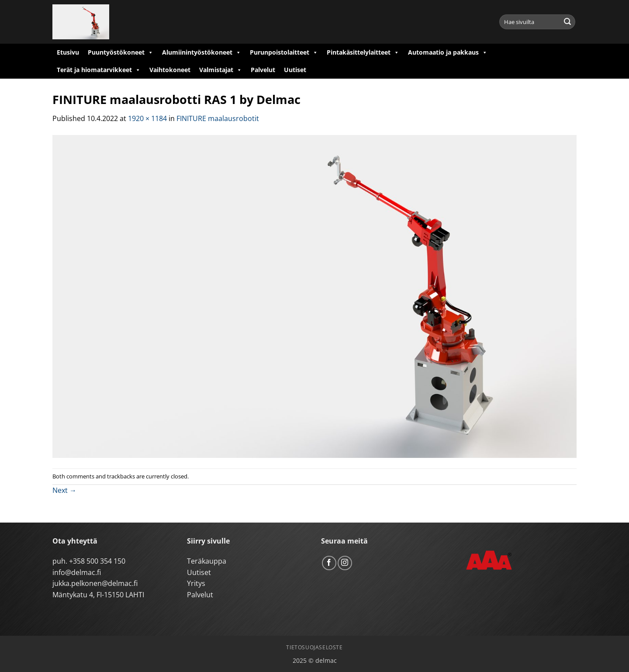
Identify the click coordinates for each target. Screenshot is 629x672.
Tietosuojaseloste (314, 647)
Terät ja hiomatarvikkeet (99, 70)
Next (64, 490)
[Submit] (567, 22)
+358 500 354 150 (97, 561)
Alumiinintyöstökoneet (202, 52)
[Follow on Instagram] (345, 563)
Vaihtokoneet (170, 70)
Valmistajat (221, 70)
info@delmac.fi (77, 572)
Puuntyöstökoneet (121, 52)
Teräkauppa (207, 561)
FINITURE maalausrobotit (218, 118)
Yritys (196, 583)
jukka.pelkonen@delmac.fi (95, 583)
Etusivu (68, 52)
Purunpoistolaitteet (284, 52)
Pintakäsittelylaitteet (363, 52)
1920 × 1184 (147, 118)
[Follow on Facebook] (329, 563)
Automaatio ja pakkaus (448, 52)
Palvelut (263, 70)
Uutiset (295, 70)
